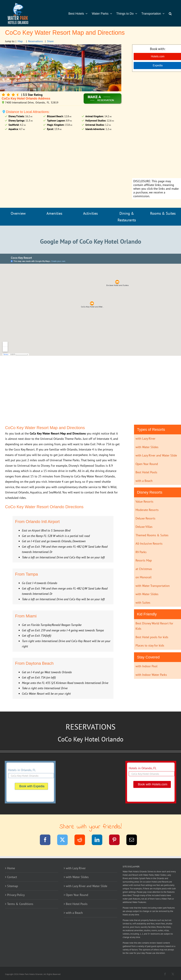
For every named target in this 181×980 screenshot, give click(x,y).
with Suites (143, 603)
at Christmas (144, 569)
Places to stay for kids (150, 645)
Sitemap (13, 886)
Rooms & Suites (163, 213)
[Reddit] (82, 840)
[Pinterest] (116, 840)
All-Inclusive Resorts (149, 544)
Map (20, 41)
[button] (170, 13)
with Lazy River (145, 439)
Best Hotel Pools (146, 472)
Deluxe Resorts (145, 518)
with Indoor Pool (146, 666)
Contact (12, 877)
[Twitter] (65, 840)
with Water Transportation (153, 586)
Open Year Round (147, 464)
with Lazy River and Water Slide (156, 455)
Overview (18, 213)
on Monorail (144, 577)
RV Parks (141, 552)
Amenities (54, 213)
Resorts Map (144, 560)
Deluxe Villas (144, 527)
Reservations (36, 41)
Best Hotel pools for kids (152, 637)
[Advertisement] (158, 125)
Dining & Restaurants (127, 217)
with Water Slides (147, 447)
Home (11, 868)
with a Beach (144, 481)
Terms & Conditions (20, 904)
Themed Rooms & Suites (152, 535)
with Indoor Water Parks (151, 675)
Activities (90, 213)
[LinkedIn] (99, 840)
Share (50, 41)
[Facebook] (47, 840)
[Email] (134, 840)
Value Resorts (144, 501)
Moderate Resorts (147, 510)
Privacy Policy (16, 895)
